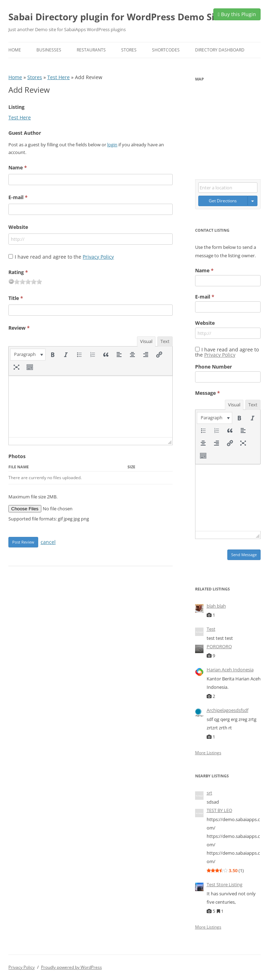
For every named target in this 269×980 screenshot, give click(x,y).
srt (209, 793)
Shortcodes (166, 50)
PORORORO (219, 646)
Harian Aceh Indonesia (230, 670)
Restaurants (91, 50)
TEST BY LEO (219, 810)
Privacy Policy (98, 257)
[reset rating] (11, 281)
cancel (48, 542)
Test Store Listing (225, 884)
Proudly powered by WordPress (71, 967)
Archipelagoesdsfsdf (227, 710)
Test (211, 629)
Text (165, 341)
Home (15, 50)
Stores (129, 50)
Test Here (58, 77)
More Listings (208, 753)
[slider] (28, 282)
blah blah (216, 606)
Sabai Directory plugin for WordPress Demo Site (116, 17)
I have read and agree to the (64, 257)
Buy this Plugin (237, 14)
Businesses (49, 50)
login (112, 145)
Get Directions (223, 201)
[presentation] (28, 355)
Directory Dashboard (220, 50)
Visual (146, 341)
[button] (28, 355)
